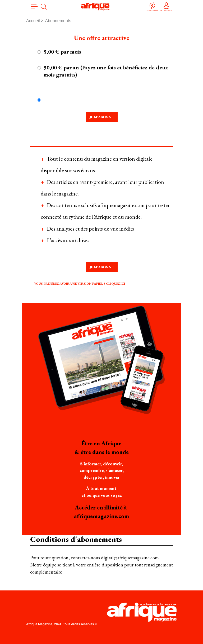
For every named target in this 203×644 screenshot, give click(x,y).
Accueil (33, 21)
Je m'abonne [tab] (102, 117)
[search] (44, 7)
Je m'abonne (152, 6)
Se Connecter (166, 6)
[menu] (34, 7)
